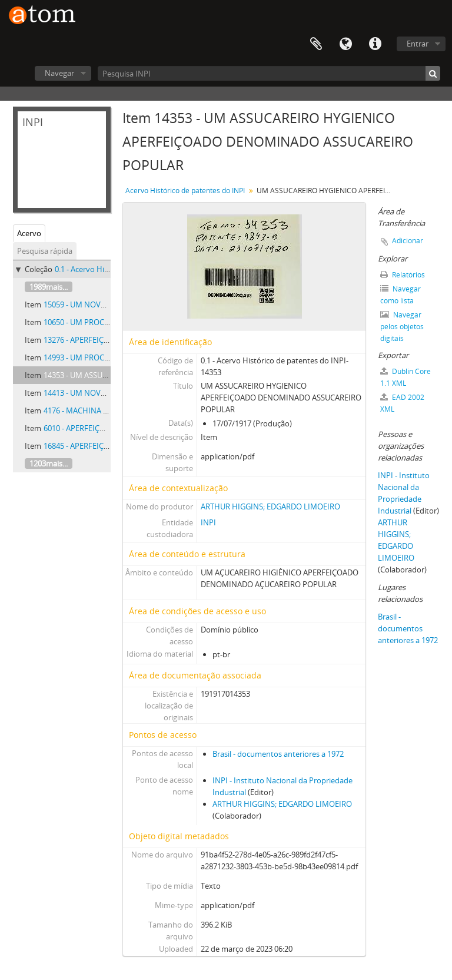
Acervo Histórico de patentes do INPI (185, 191)
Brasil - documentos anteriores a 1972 (278, 754)
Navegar (59, 73)
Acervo (29, 233)
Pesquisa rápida (45, 251)
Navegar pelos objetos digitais (402, 327)
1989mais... (49, 287)
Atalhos (375, 44)
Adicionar (408, 241)
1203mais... (49, 463)
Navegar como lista (401, 295)
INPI (208, 522)
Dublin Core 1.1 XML (406, 377)
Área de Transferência (316, 44)
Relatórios (403, 275)
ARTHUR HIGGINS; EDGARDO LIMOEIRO (270, 506)
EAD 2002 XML (402, 403)
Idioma (345, 44)
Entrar (418, 44)
